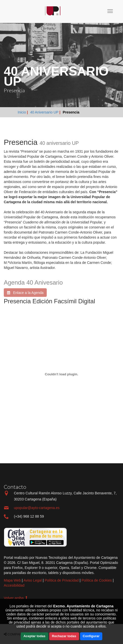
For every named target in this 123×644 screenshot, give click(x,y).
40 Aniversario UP (44, 112)
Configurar (91, 636)
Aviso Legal (33, 580)
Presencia (71, 112)
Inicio (22, 112)
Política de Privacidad (62, 580)
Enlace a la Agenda (25, 295)
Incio (21, 11)
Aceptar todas (34, 636)
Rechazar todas (64, 636)
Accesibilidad (14, 585)
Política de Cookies (97, 580)
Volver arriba (16, 598)
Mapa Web (12, 580)
